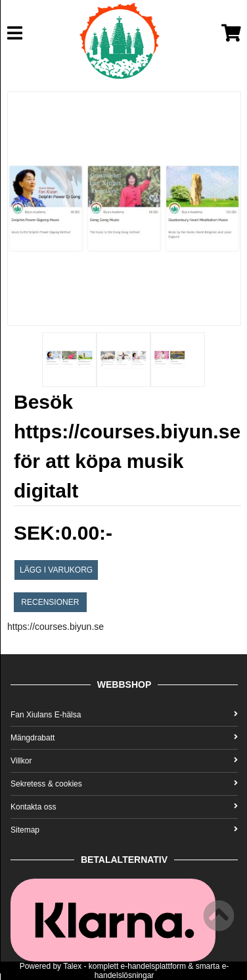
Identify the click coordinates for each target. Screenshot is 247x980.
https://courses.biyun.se (56, 627)
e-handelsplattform (153, 966)
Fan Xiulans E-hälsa (124, 715)
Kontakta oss (124, 807)
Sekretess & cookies (124, 784)
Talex (72, 966)
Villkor (124, 761)
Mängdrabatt (124, 738)
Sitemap (124, 830)
